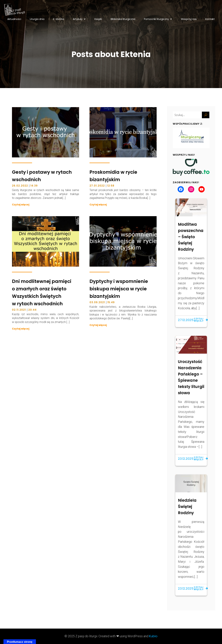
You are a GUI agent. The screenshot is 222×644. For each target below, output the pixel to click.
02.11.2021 (19, 310)
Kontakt (210, 19)
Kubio (153, 636)
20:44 (32, 310)
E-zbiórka (59, 19)
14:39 (34, 186)
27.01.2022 (97, 186)
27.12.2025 (186, 320)
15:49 (111, 302)
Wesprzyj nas (189, 19)
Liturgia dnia (37, 19)
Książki (98, 19)
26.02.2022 (20, 186)
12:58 (111, 186)
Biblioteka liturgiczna (123, 19)
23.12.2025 (186, 459)
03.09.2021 (97, 302)
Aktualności (14, 19)
